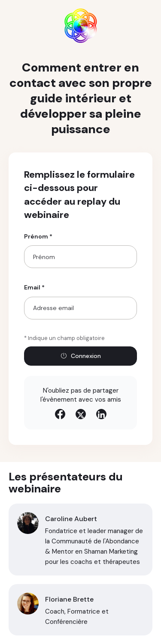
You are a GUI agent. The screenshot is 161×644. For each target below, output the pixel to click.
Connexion (81, 356)
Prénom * (38, 236)
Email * (34, 287)
